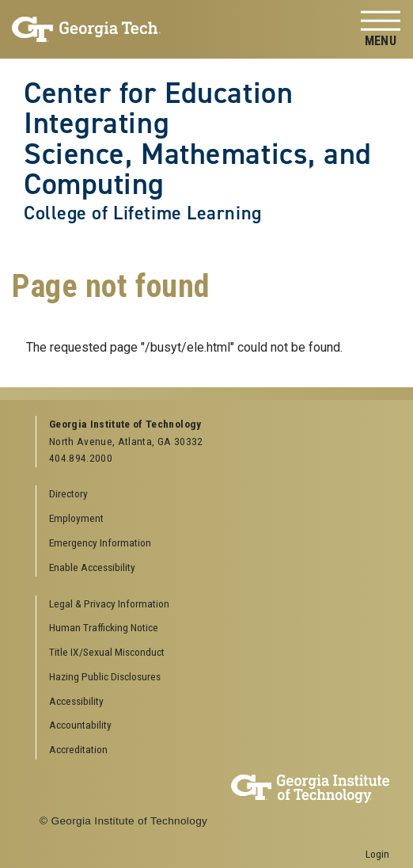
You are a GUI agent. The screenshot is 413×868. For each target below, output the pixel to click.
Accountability (80, 725)
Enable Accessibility (92, 567)
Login (377, 854)
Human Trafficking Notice (104, 627)
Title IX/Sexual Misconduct (107, 652)
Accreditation (78, 749)
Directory (68, 493)
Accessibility (76, 701)
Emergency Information (100, 542)
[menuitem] (213, 605)
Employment (76, 518)
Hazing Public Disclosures (105, 676)
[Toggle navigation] (381, 30)
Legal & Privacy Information (109, 603)
